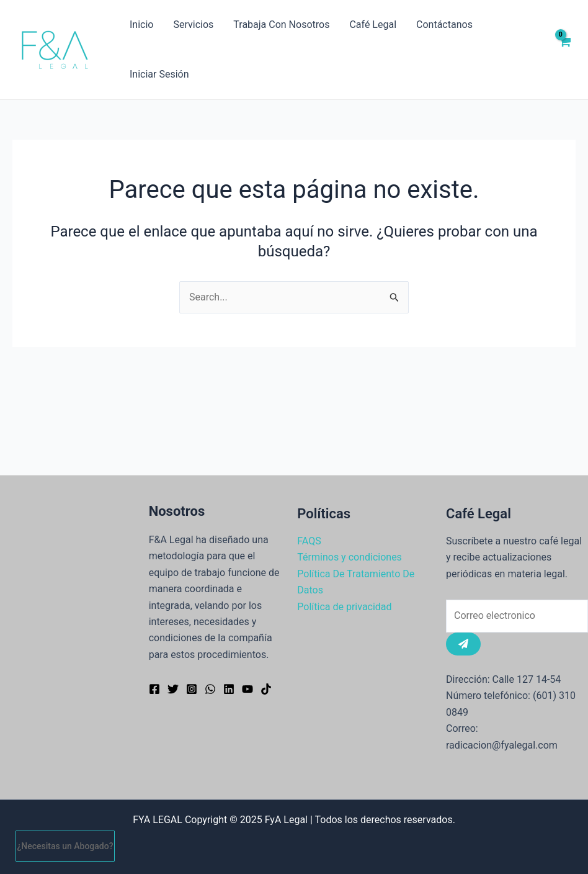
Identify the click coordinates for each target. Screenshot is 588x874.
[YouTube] (247, 689)
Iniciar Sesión (159, 74)
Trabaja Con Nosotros (281, 25)
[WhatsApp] (210, 689)
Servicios (193, 25)
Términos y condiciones (350, 557)
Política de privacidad (344, 607)
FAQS (309, 541)
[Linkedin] (229, 689)
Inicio (141, 25)
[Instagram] (192, 689)
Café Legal (373, 25)
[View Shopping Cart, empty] (565, 50)
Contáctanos (444, 25)
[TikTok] (266, 689)
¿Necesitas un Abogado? (65, 846)
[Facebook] (154, 689)
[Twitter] (173, 689)
